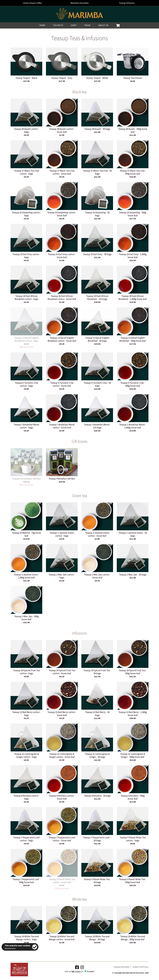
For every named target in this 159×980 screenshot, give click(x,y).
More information (10, 948)
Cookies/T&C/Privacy (140, 967)
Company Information (121, 967)
